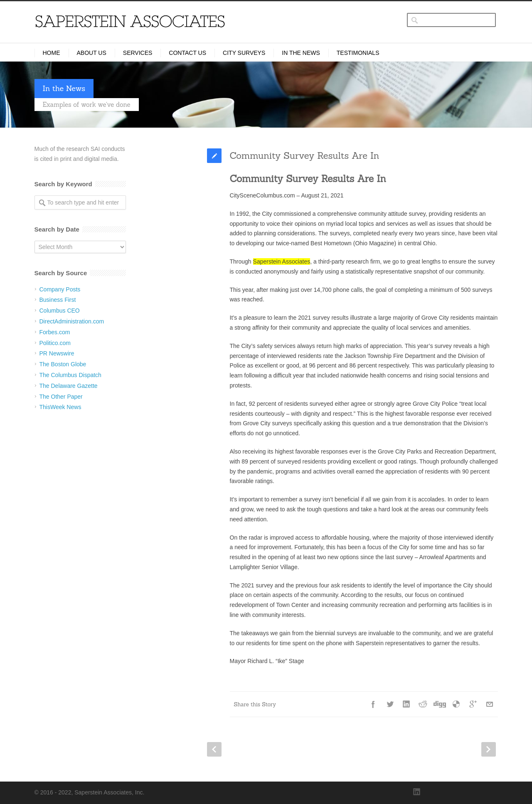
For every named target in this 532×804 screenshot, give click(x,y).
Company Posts (60, 289)
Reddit (423, 704)
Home (52, 53)
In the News (301, 53)
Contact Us (187, 53)
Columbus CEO (60, 311)
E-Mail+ (490, 704)
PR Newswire (57, 353)
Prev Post (214, 749)
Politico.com (55, 343)
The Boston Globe (63, 364)
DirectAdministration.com (72, 321)
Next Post (489, 749)
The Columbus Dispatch (70, 375)
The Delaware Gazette (69, 386)
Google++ (473, 704)
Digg (440, 704)
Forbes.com (55, 332)
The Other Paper (61, 397)
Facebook (373, 704)
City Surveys (244, 53)
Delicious (456, 704)
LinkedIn (406, 704)
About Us (92, 53)
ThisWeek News (60, 407)
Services (138, 53)
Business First (58, 300)
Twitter (390, 704)
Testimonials (358, 53)
